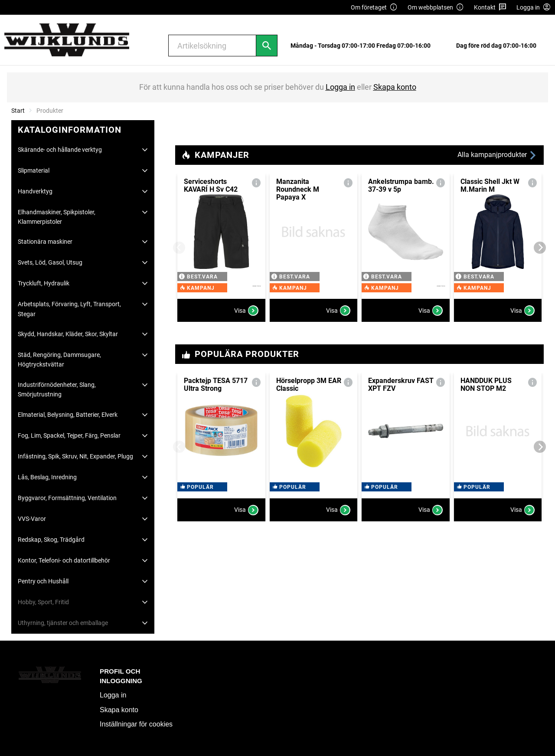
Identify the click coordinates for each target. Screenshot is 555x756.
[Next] (540, 248)
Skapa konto (119, 710)
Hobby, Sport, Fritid (43, 602)
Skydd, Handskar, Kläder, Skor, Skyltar (68, 334)
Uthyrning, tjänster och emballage (63, 623)
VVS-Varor (32, 519)
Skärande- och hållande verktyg (60, 150)
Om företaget (374, 8)
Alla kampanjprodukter (497, 155)
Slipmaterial (34, 170)
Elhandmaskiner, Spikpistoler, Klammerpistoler (57, 217)
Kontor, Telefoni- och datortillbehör (64, 560)
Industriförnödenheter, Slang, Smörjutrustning (57, 389)
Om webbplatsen (436, 8)
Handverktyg (35, 191)
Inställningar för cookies (136, 724)
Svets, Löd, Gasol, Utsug (50, 262)
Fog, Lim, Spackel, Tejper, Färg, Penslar (69, 435)
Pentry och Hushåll (43, 581)
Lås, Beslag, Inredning (47, 477)
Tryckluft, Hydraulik (44, 283)
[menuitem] (363, 46)
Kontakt (490, 8)
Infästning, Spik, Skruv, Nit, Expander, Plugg (75, 456)
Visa (246, 311)
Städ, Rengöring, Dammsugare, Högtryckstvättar (59, 360)
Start (18, 111)
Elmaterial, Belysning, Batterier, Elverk (68, 415)
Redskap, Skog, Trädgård (51, 540)
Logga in (113, 695)
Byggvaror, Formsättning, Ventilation (67, 498)
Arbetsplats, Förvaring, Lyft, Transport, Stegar (69, 309)
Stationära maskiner (45, 242)
